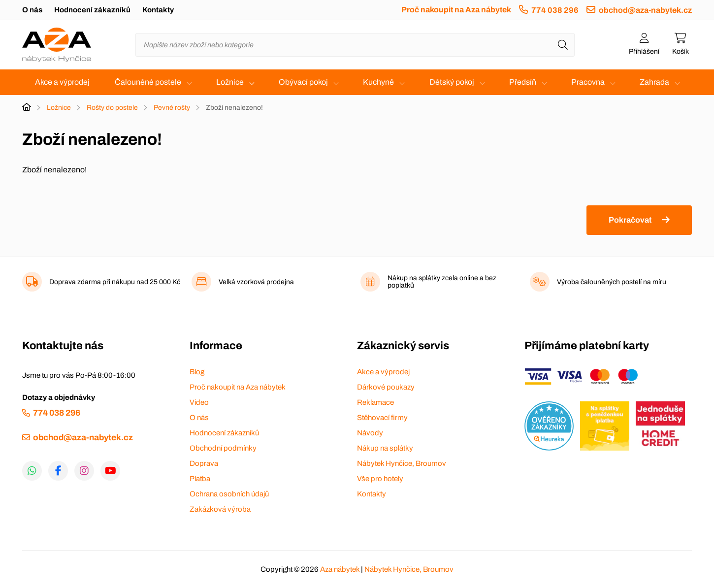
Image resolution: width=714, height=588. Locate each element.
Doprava (204, 463)
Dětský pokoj (452, 82)
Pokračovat (630, 220)
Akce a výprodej (62, 82)
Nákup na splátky (385, 448)
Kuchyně (378, 82)
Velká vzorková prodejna (256, 282)
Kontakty (158, 10)
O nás (32, 10)
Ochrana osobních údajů (229, 494)
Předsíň (523, 82)
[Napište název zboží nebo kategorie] (355, 45)
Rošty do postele (112, 108)
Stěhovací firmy (382, 418)
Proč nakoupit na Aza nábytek (456, 10)
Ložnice (230, 82)
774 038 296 (555, 10)
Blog (197, 372)
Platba (200, 479)
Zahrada (654, 82)
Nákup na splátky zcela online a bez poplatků (442, 282)
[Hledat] (563, 45)
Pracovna (588, 82)
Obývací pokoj (303, 82)
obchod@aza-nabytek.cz (645, 10)
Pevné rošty (172, 108)
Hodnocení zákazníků (92, 10)
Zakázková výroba (220, 509)
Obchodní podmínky (223, 448)
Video (199, 402)
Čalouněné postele (148, 82)
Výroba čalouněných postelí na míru (612, 282)
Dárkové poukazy (386, 387)
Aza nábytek (340, 569)
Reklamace (375, 402)
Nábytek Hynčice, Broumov (402, 463)
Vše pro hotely (380, 479)
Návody (370, 433)
